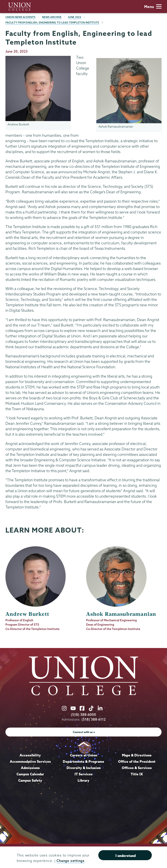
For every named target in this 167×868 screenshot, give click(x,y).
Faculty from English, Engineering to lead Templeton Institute (52, 22)
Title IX (137, 774)
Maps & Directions (137, 755)
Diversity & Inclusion (84, 768)
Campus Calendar (30, 774)
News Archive (52, 17)
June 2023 (74, 17)
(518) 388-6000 (83, 715)
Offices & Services (137, 768)
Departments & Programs (83, 761)
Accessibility (30, 755)
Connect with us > (84, 732)
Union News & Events (20, 17)
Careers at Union (84, 755)
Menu (153, 7)
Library (83, 780)
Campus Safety (30, 780)
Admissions (30, 768)
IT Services (84, 774)
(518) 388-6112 (94, 719)
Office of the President (137, 761)
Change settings (70, 861)
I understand (126, 856)
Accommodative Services (30, 761)
